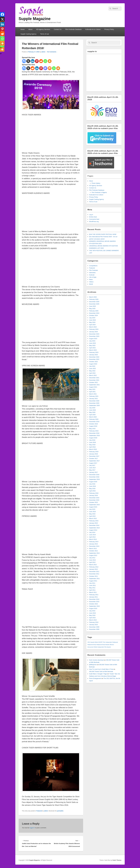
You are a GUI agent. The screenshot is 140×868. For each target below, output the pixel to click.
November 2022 (94, 359)
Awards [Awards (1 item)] (92, 642)
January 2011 (93, 597)
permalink (60, 811)
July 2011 (92, 583)
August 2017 (93, 463)
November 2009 (94, 629)
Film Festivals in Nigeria (99, 192)
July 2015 (92, 509)
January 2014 (93, 544)
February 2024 (94, 329)
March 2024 (93, 327)
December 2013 (94, 546)
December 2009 (94, 627)
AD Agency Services (43, 29)
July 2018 (92, 440)
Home (22, 29)
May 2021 (92, 389)
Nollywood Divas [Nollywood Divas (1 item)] (92, 645)
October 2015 (93, 502)
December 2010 (94, 599)
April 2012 (92, 562)
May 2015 (92, 514)
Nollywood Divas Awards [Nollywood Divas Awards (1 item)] (103, 645)
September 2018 (94, 435)
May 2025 (92, 309)
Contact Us (58, 29)
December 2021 (94, 378)
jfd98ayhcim (93, 665)
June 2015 (92, 512)
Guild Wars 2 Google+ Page (98, 674)
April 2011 (92, 590)
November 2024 (94, 313)
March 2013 (93, 549)
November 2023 (94, 336)
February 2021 (94, 396)
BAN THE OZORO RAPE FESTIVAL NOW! (103, 234)
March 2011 (93, 592)
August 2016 (93, 482)
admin (43, 52)
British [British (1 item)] (96, 642)
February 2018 (94, 452)
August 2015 (93, 507)
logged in (32, 828)
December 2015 (94, 498)
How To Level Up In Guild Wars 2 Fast (101, 669)
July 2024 (92, 318)
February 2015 (94, 521)
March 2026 (93, 297)
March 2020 (93, 417)
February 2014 (94, 542)
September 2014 (94, 528)
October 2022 (93, 362)
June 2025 (92, 306)
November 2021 (94, 380)
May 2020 (92, 412)
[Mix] (50, 68)
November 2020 (94, 403)
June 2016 (92, 486)
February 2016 (94, 493)
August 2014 (93, 530)
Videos (91, 282)
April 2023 (92, 348)
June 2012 (92, 560)
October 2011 (93, 576)
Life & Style (93, 277)
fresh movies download (96, 660)
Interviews (92, 273)
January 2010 (93, 625)
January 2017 (93, 472)
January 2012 (93, 569)
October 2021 (93, 382)
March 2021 (93, 394)
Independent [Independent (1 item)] (109, 642)
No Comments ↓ (52, 52)
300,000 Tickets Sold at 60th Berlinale (101, 671)
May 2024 (92, 322)
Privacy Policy (109, 29)
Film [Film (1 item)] (104, 642)
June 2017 (92, 468)
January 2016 (93, 495)
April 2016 (92, 491)
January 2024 (93, 332)
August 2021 (93, 387)
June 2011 (92, 585)
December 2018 (94, 433)
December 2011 (94, 572)
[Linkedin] (33, 61)
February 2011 (94, 595)
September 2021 (94, 385)
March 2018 (93, 449)
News (91, 279)
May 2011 (92, 588)
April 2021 (92, 392)
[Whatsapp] (45, 61)
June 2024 (92, 320)
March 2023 (93, 350)
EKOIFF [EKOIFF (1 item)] (101, 642)
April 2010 (92, 618)
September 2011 (94, 579)
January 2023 (93, 355)
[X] (28, 61)
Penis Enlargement (95, 678)
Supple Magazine (35, 19)
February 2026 (94, 299)
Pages (90, 176)
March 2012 (93, 565)
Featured (39, 811)
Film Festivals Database (73, 29)
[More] (58, 68)
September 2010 (94, 606)
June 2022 (92, 368)
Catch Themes (117, 860)
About (30, 29)
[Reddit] (41, 61)
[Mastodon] (45, 68)
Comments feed (94, 219)
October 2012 (93, 551)
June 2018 (92, 442)
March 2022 (93, 375)
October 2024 (93, 315)
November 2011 (94, 574)
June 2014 (92, 535)
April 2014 (92, 537)
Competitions (93, 266)
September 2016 (94, 479)
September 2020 (94, 405)
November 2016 (94, 477)
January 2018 (93, 454)
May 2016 (92, 489)
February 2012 (94, 567)
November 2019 (94, 422)
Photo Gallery (96, 183)
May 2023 (92, 345)
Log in (91, 215)
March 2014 (93, 539)
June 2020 (92, 410)
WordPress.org (94, 221)
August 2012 (93, 555)
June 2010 (92, 613)
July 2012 (92, 558)
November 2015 (94, 500)
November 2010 (94, 602)
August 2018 (93, 438)
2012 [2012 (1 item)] (89, 642)
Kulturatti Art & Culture (93, 29)
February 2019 (94, 431)
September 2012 (94, 553)
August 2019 (93, 426)
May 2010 (92, 615)
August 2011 (93, 581)
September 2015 (94, 505)
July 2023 (92, 341)
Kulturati (92, 275)
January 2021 (93, 399)
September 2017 (94, 461)
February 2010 (94, 622)
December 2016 (94, 475)
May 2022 (92, 371)
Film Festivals (93, 270)
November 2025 (94, 304)
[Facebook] (24, 61)
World (91, 284)
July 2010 (92, 611)
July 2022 (92, 366)
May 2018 (92, 445)
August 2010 (93, 608)
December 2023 (94, 334)
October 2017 (93, 459)
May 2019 (92, 429)
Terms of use (45, 34)
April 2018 (92, 447)
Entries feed (93, 217)
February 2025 (94, 311)
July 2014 (92, 532)
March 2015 (93, 518)
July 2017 (92, 465)
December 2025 (94, 302)
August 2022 (93, 364)
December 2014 (94, 525)
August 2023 (93, 339)
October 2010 (93, 604)
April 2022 (92, 373)
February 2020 (94, 419)
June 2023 (92, 343)
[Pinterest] (37, 61)
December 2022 (94, 357)
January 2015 (93, 523)
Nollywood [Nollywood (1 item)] (115, 642)
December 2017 (94, 456)
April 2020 (92, 415)
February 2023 (94, 352)
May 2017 (92, 470)
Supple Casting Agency (28, 34)
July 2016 (92, 484)
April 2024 (92, 325)
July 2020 (92, 408)
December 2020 (94, 401)
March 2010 (93, 620)
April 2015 (92, 516)
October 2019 (93, 424)
